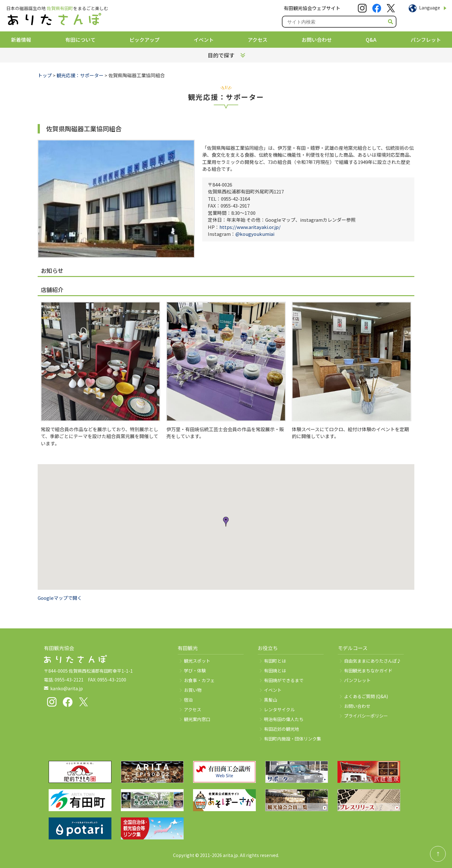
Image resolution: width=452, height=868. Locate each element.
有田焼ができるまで (284, 680)
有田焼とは (275, 670)
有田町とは (275, 661)
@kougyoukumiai (255, 234)
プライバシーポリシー (366, 716)
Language (430, 8)
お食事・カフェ (199, 680)
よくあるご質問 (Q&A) (366, 696)
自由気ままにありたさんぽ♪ (373, 661)
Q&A (371, 40)
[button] (226, 522)
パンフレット (426, 40)
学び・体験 (195, 670)
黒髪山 (271, 700)
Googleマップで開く (60, 598)
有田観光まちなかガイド (368, 670)
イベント (204, 40)
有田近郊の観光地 (282, 729)
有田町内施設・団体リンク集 (293, 739)
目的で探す (221, 55)
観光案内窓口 (197, 719)
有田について (80, 40)
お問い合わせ (317, 40)
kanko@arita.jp (67, 688)
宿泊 (188, 700)
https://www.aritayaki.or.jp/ (250, 227)
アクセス (258, 40)
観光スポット (197, 661)
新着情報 (21, 40)
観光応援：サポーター (80, 75)
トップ (45, 75)
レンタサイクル (279, 709)
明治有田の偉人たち (284, 719)
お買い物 (193, 690)
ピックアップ (144, 40)
